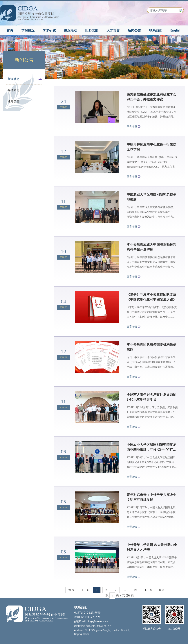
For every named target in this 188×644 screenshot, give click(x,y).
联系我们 (156, 30)
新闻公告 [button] (134, 30)
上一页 (85, 590)
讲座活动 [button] (70, 30)
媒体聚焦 (14, 90)
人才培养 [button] (113, 30)
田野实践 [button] (92, 30)
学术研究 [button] (49, 30)
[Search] (165, 10)
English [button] (176, 30)
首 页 (71, 590)
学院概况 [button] (28, 30)
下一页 (148, 590)
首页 (10, 30)
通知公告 (14, 101)
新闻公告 (167, 76)
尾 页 (162, 590)
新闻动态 (180, 76)
